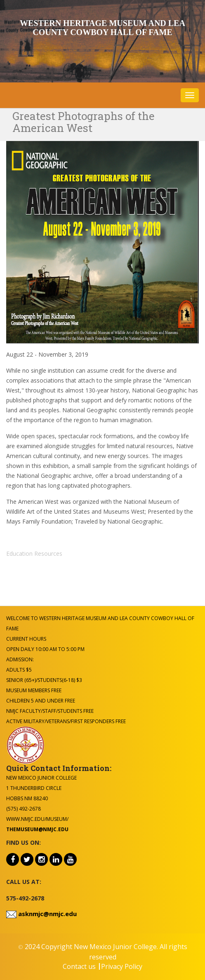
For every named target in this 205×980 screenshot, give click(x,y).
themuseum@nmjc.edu (37, 829)
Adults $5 (19, 670)
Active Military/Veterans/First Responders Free (66, 721)
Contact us (79, 966)
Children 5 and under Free (41, 701)
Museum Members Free (34, 690)
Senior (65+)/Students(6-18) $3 (44, 680)
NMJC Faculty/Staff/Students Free (50, 711)
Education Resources (34, 553)
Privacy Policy (122, 966)
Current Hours (26, 639)
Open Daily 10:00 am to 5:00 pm (45, 649)
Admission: (20, 659)
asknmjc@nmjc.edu (47, 914)
